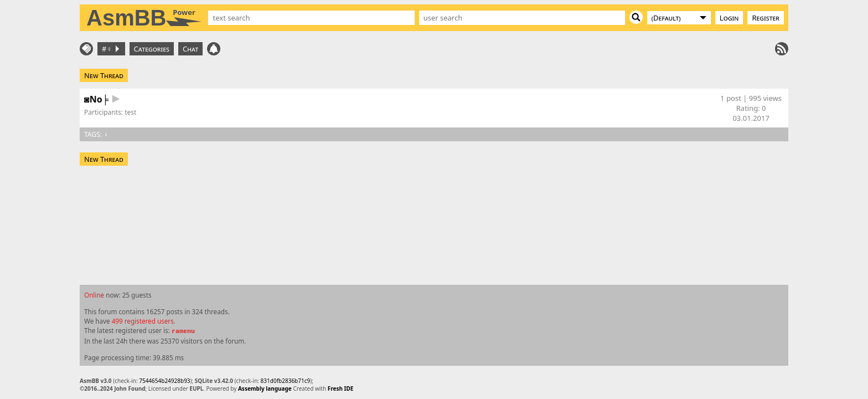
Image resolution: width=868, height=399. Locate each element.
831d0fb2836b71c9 (286, 381)
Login (729, 18)
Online (94, 295)
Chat (190, 49)
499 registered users (143, 321)
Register (766, 18)
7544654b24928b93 (164, 381)
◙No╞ (96, 99)
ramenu (183, 331)
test (130, 112)
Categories (152, 49)
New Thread (104, 75)
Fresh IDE (341, 388)
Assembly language (265, 388)
